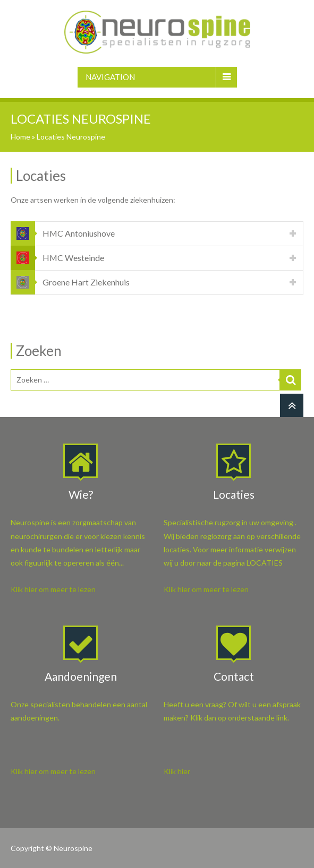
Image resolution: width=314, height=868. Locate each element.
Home (20, 137)
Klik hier (177, 771)
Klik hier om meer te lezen (53, 589)
